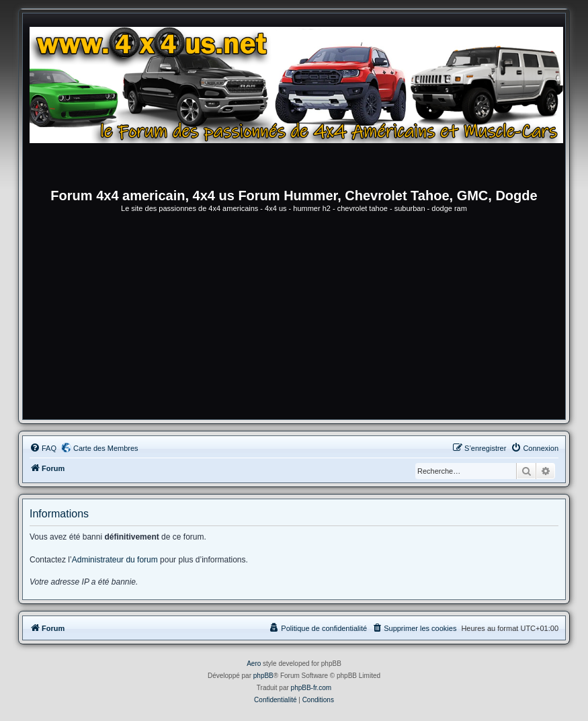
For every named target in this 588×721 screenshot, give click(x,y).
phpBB (263, 676)
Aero (254, 664)
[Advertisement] (294, 319)
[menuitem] (43, 448)
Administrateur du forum (115, 560)
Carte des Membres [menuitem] (106, 448)
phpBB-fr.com (311, 688)
